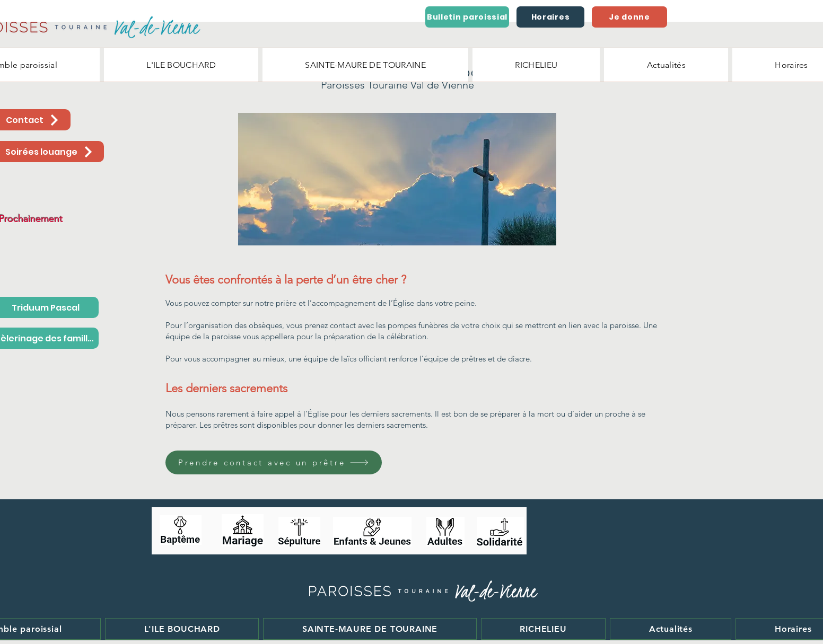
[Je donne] (629, 17)
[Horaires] (550, 17)
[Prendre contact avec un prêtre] (274, 462)
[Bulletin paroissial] (467, 17)
